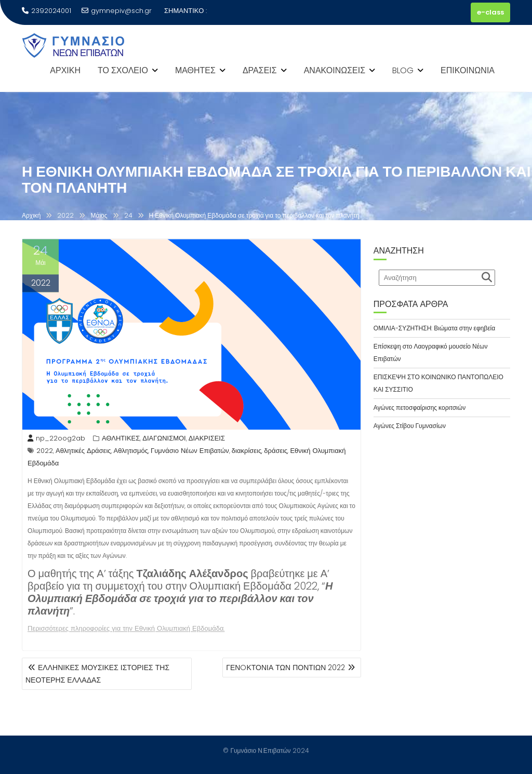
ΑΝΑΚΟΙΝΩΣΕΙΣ (335, 70)
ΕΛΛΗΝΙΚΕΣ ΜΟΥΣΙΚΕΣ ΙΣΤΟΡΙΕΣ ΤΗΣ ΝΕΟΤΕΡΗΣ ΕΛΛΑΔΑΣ (97, 674)
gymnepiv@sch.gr (117, 11)
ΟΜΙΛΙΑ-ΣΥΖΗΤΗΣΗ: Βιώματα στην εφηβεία (434, 328)
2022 (45, 452)
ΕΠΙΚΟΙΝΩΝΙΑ (468, 70)
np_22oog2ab (56, 440)
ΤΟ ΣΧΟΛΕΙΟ (123, 70)
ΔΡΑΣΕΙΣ (260, 70)
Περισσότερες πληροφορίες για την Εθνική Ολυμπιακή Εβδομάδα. (126, 630)
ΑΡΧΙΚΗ (65, 70)
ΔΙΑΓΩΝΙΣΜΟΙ (164, 440)
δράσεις (276, 452)
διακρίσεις (247, 452)
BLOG (403, 70)
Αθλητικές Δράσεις (83, 452)
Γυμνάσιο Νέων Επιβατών (190, 452)
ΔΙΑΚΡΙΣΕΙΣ (207, 440)
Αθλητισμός (131, 452)
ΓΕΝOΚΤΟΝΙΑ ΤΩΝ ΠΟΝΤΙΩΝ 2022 (285, 668)
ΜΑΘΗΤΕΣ (195, 70)
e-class (490, 12)
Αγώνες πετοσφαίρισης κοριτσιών (420, 408)
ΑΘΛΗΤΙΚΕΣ (121, 440)
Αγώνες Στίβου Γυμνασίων (410, 426)
